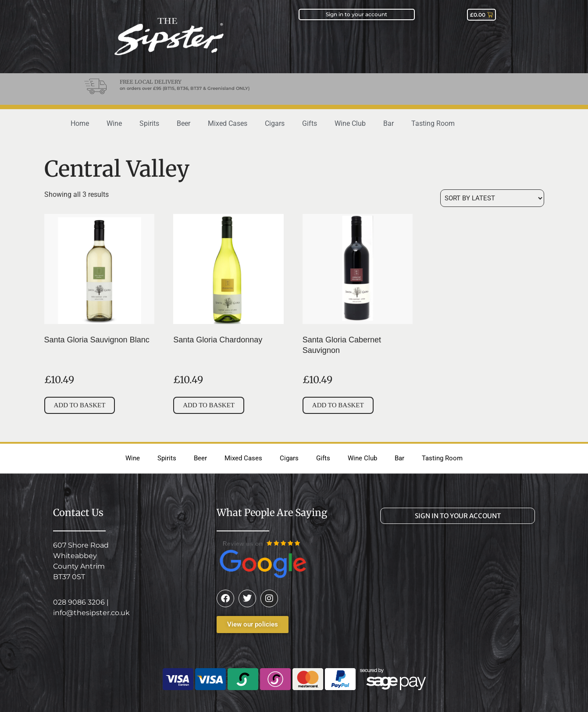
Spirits (149, 123)
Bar (388, 123)
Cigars (275, 123)
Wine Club (350, 123)
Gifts (310, 123)
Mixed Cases (228, 123)
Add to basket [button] (80, 405)
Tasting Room (433, 123)
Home (80, 123)
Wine (114, 123)
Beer (184, 123)
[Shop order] (492, 198)
